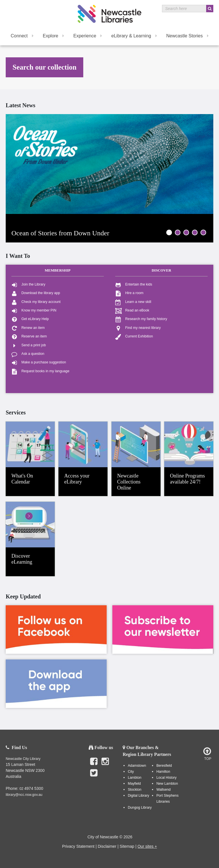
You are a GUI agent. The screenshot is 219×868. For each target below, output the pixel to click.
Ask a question (28, 354)
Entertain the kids (134, 285)
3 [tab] (186, 232)
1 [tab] (169, 232)
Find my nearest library (138, 328)
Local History (166, 778)
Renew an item (28, 328)
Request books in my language (40, 371)
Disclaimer (107, 846)
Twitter (94, 776)
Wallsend (163, 790)
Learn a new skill (133, 302)
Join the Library (28, 285)
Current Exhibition (134, 336)
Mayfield (134, 784)
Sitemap (127, 846)
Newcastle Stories (187, 36)
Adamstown (137, 766)
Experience (88, 36)
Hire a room (129, 293)
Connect (22, 36)
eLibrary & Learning (134, 36)
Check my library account (36, 302)
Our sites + (147, 846)
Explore (53, 36)
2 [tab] (178, 232)
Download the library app (36, 293)
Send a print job (29, 345)
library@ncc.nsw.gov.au (24, 795)
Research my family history (141, 319)
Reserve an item (29, 336)
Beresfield (164, 766)
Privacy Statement (78, 846)
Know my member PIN (34, 310)
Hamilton (163, 772)
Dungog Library (140, 808)
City (131, 772)
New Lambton (167, 784)
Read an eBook (132, 310)
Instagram (105, 764)
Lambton (135, 778)
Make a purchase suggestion (39, 362)
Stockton (135, 790)
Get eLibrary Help (30, 319)
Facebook (94, 764)
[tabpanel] (109, 164)
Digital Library (138, 796)
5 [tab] (203, 232)
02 (22, 789)
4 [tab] (195, 232)
